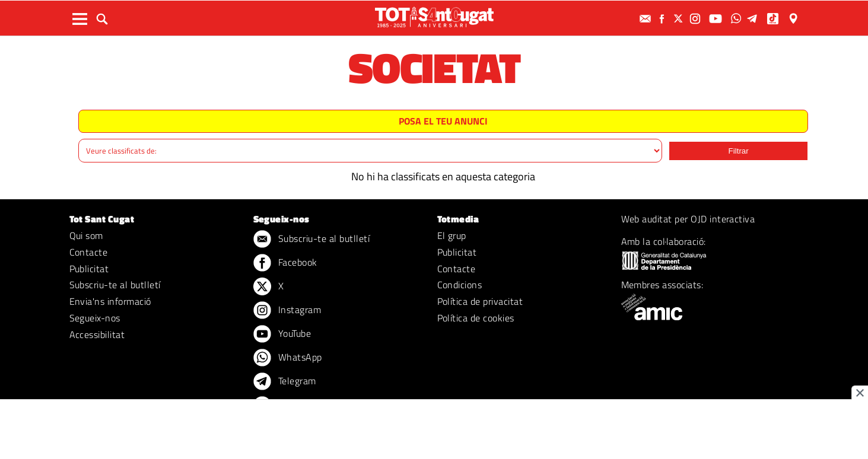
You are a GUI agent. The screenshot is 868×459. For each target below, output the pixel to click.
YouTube (282, 334)
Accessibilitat (97, 334)
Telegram (285, 382)
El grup (452, 235)
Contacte (89, 252)
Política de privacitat (480, 301)
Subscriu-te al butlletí (115, 285)
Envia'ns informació (110, 301)
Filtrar (739, 151)
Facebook (285, 263)
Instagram (287, 311)
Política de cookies (476, 318)
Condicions (460, 285)
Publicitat (89, 269)
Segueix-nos (95, 318)
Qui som (86, 235)
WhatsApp (288, 358)
